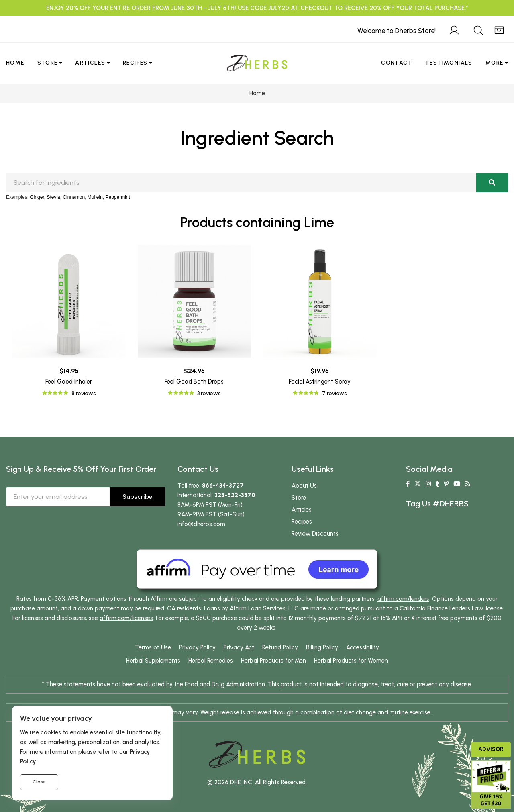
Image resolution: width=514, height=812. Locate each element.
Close (39, 782)
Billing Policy (322, 647)
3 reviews (209, 393)
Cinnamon (74, 197)
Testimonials (449, 63)
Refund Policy (280, 647)
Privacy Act (239, 647)
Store (48, 63)
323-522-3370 (235, 495)
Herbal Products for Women (351, 661)
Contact (397, 63)
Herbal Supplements (153, 661)
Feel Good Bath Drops (194, 382)
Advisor (491, 749)
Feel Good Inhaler (69, 382)
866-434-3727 (223, 486)
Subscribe (138, 497)
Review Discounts (315, 534)
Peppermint (118, 197)
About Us (304, 486)
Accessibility (363, 647)
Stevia (53, 197)
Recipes (135, 63)
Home (15, 63)
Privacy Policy (197, 647)
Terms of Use (153, 647)
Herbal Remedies (211, 661)
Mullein (95, 197)
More (495, 63)
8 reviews (84, 393)
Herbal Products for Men (273, 661)
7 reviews (334, 393)
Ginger (37, 197)
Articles (90, 63)
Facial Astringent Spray (320, 382)
